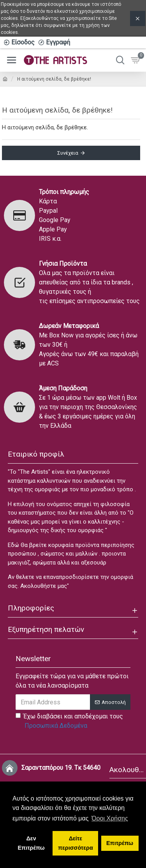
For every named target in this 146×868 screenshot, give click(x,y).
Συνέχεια (68, 153)
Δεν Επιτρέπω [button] (31, 843)
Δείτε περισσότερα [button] (76, 843)
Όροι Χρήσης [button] (110, 818)
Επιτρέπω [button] (120, 843)
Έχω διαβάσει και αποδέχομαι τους (69, 722)
